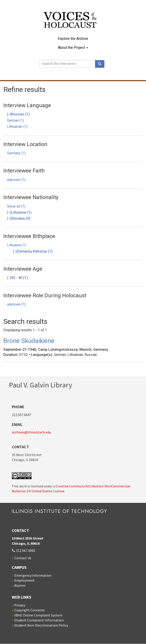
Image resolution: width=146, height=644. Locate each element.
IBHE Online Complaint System (38, 615)
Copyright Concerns (30, 610)
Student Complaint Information (39, 620)
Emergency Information (33, 575)
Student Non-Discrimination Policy (41, 625)
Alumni (20, 585)
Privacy (20, 605)
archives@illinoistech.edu (31, 432)
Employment (24, 580)
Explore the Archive (73, 39)
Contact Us (23, 558)
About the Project (73, 48)
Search (101, 64)
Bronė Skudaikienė (29, 341)
